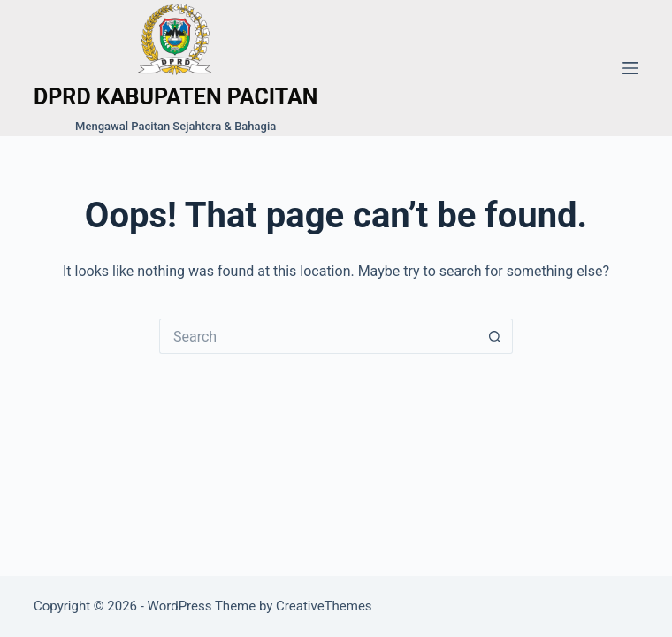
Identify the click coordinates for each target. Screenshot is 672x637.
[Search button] (495, 336)
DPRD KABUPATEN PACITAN (176, 97)
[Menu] (630, 68)
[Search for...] (318, 336)
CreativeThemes (324, 606)
